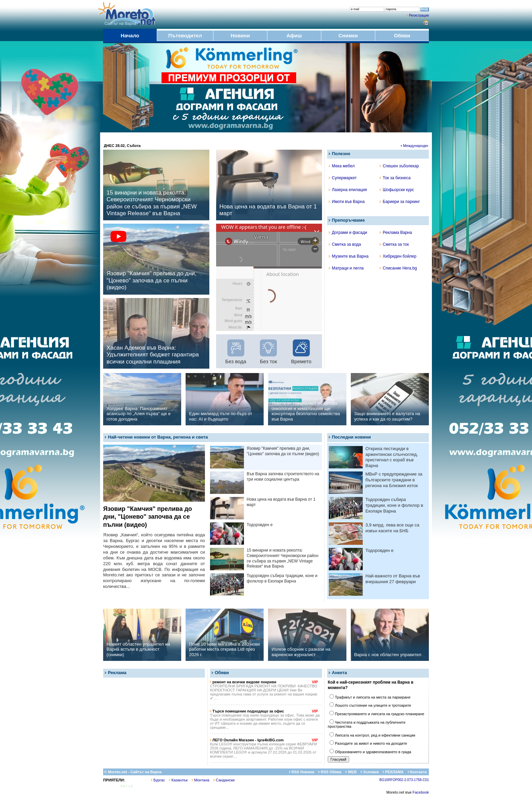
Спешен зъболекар (399, 166)
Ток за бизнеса (395, 178)
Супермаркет (343, 178)
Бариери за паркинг (400, 202)
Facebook (421, 792)
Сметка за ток (394, 244)
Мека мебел (342, 166)
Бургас (158, 780)
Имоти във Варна (347, 202)
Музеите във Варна (349, 256)
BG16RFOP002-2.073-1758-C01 (404, 780)
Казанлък (178, 780)
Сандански (224, 780)
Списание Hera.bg (398, 268)
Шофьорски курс (397, 190)
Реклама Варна (396, 233)
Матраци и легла (346, 268)
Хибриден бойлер (398, 256)
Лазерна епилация (348, 190)
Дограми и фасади (348, 233)
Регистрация (419, 15)
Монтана (201, 780)
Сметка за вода (345, 244)
